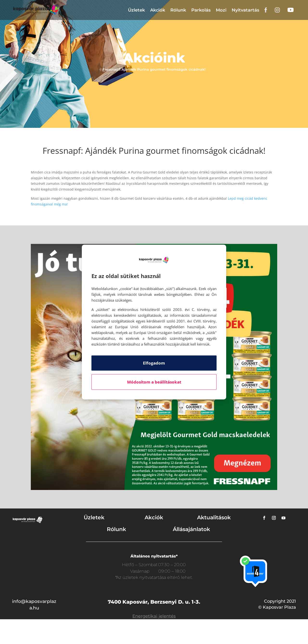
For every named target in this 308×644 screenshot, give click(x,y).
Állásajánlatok (191, 529)
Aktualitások (214, 517)
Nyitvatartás (245, 10)
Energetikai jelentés (154, 616)
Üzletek (136, 10)
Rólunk (178, 10)
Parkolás (201, 10)
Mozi (221, 10)
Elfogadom (154, 363)
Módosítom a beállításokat (154, 382)
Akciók (158, 10)
